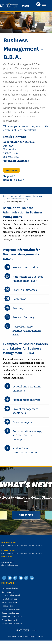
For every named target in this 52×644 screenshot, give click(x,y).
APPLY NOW (11, 170)
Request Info (11, 176)
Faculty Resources (9, 599)
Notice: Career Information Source (25, 450)
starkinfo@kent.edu (10, 565)
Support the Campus (10, 613)
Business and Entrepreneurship (18, 199)
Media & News (7, 606)
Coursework (20, 299)
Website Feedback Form (12, 623)
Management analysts (26, 400)
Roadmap (18, 308)
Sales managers (22, 422)
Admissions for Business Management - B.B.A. (28, 279)
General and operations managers (27, 389)
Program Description (25, 267)
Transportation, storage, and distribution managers (27, 435)
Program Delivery (24, 317)
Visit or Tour (26, 515)
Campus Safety (8, 592)
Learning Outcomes (25, 290)
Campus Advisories (10, 588)
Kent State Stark (16, 196)
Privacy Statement (9, 620)
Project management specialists (25, 411)
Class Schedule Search (11, 595)
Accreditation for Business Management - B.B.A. (27, 331)
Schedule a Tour (13, 180)
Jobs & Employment (10, 602)
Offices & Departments (11, 609)
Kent (4, 196)
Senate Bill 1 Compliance (12, 616)
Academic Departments (34, 196)
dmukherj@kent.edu (16, 161)
